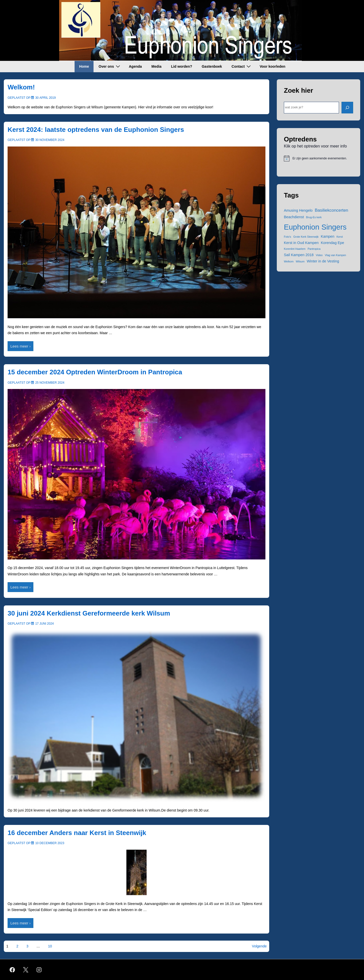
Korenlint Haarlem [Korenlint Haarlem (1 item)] (295, 249)
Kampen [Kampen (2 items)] (328, 236)
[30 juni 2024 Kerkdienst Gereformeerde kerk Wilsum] (44, 624)
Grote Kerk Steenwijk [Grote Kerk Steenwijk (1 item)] (306, 237)
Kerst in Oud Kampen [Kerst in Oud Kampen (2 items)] (301, 243)
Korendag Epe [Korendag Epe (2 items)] (332, 243)
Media (156, 66)
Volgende (259, 946)
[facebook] (12, 970)
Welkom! (21, 87)
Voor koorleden (272, 66)
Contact (242, 66)
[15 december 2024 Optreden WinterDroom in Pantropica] (50, 383)
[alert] (318, 158)
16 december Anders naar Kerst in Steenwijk (77, 833)
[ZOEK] (347, 108)
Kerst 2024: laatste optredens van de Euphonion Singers (96, 130)
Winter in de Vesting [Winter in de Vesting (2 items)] (323, 261)
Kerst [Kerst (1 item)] (340, 237)
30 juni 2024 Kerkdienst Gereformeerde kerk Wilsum (89, 613)
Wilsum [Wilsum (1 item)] (300, 261)
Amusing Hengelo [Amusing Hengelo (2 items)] (298, 210)
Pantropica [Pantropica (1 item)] (314, 249)
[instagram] (39, 970)
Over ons (110, 66)
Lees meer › (20, 347)
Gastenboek (212, 66)
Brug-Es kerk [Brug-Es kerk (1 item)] (314, 217)
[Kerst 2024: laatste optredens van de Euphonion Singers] (50, 140)
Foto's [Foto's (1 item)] (288, 237)
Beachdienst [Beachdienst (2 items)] (294, 217)
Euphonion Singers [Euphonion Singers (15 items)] (315, 227)
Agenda (135, 66)
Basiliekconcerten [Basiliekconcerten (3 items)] (331, 210)
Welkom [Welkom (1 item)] (289, 261)
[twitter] (26, 970)
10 (50, 946)
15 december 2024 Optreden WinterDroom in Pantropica (95, 372)
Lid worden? (182, 66)
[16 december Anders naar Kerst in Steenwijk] (50, 843)
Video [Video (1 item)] (319, 255)
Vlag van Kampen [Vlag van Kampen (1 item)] (335, 255)
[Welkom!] (45, 98)
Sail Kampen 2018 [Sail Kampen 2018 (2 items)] (299, 255)
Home (84, 66)
